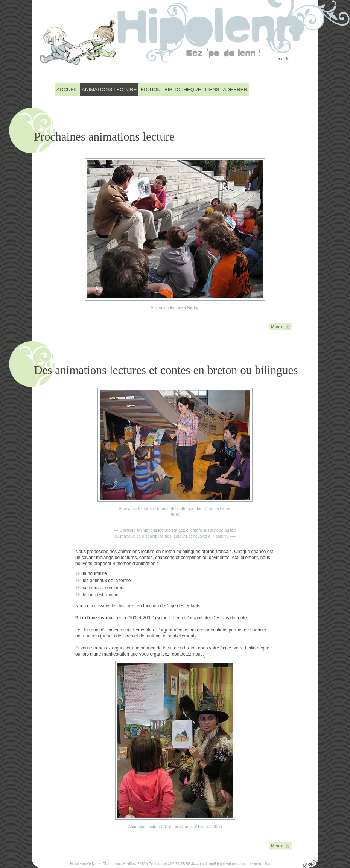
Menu (276, 327)
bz (280, 59)
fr (287, 59)
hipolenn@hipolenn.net (218, 864)
